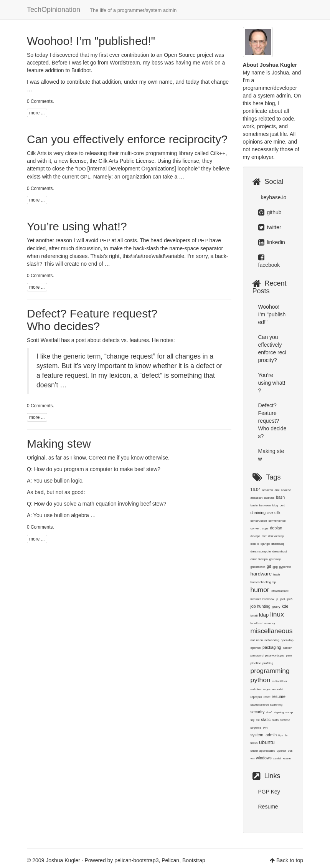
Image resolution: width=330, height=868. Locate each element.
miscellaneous (272, 631)
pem (289, 656)
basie (254, 505)
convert (256, 528)
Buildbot (81, 70)
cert (282, 505)
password (257, 656)
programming (270, 671)
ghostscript (258, 567)
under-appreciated (263, 751)
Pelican (170, 860)
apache (286, 490)
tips (280, 735)
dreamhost (280, 551)
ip (277, 599)
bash (280, 497)
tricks (254, 743)
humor (260, 590)
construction (259, 521)
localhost (257, 623)
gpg (275, 567)
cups (265, 528)
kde (285, 606)
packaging (272, 647)
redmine (256, 689)
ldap (264, 615)
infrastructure (280, 591)
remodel (278, 689)
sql (252, 720)
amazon (267, 490)
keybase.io (273, 197)
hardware (261, 574)
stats (275, 720)
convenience (277, 521)
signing (279, 712)
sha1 (269, 712)
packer (287, 648)
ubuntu (267, 742)
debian (276, 528)
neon (260, 640)
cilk (277, 513)
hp (274, 582)
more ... (37, 113)
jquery (276, 607)
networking (272, 640)
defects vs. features (126, 340)
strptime (256, 728)
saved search (260, 705)
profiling (268, 663)
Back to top (290, 860)
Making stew (59, 444)
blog (275, 505)
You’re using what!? (77, 226)
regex (267, 689)
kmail (254, 616)
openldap (287, 640)
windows (264, 758)
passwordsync (275, 656)
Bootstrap (194, 860)
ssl (258, 720)
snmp (289, 712)
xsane (287, 758)
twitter (270, 227)
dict (264, 536)
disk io (255, 544)
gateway (275, 559)
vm (253, 758)
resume (279, 696)
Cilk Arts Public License (127, 161)
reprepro (256, 697)
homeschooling (261, 582)
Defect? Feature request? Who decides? (92, 320)
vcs (290, 751)
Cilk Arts (37, 153)
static (266, 719)
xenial (277, 758)
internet (256, 599)
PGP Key (269, 792)
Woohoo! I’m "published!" (91, 41)
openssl (256, 648)
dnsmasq (277, 544)
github (270, 212)
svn (265, 728)
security (258, 712)
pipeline (256, 663)
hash (276, 575)
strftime (285, 720)
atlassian (257, 498)
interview (268, 599)
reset (267, 697)
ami (277, 490)
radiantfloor (279, 681)
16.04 (256, 489)
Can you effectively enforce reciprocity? (127, 139)
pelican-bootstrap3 (136, 860)
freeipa (263, 559)
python (261, 680)
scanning (276, 705)
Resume (268, 807)
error (254, 559)
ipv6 (290, 599)
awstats (269, 498)
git (269, 566)
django (265, 544)
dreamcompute (261, 551)
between (265, 505)
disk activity (276, 536)
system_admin (264, 735)
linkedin (272, 242)
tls (286, 735)
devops (256, 536)
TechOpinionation (102, 10)
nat (253, 640)
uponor (281, 751)
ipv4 (283, 599)
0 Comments (40, 101)
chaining (258, 513)
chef (270, 513)
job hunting (261, 606)
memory (270, 623)
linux (277, 614)
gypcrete (285, 567)
